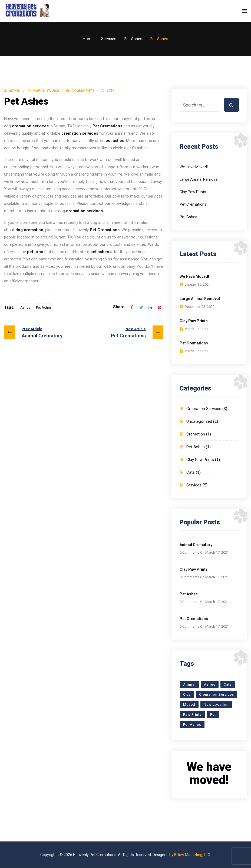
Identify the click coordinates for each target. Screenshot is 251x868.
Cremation (196, 434)
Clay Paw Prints (193, 192)
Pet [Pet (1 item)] (213, 714)
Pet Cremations (137, 332)
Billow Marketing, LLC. (193, 855)
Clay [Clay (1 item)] (187, 694)
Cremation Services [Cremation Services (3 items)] (217, 694)
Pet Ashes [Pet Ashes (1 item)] (192, 725)
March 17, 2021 (46, 91)
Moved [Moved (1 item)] (189, 704)
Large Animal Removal (199, 179)
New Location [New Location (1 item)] (216, 704)
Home (88, 39)
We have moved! (194, 167)
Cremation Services (204, 409)
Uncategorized (199, 421)
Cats (191, 472)
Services (109, 39)
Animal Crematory (33, 332)
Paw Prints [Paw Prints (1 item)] (192, 714)
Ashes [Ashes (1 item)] (210, 684)
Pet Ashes (133, 39)
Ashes (25, 307)
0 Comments (80, 91)
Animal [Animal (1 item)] (189, 684)
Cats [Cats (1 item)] (228, 684)
